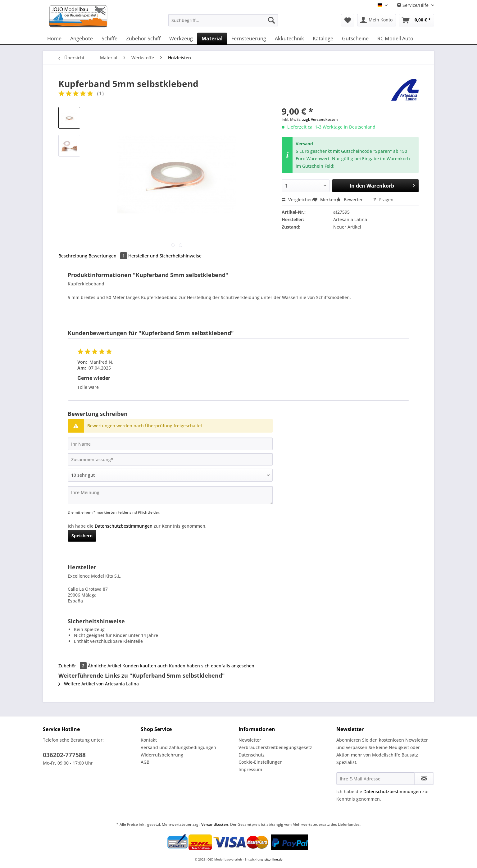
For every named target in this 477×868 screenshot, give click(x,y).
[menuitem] (223, 23)
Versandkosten (215, 824)
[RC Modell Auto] (395, 39)
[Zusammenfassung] (170, 459)
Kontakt (149, 740)
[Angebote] (82, 39)
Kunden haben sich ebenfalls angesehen (212, 666)
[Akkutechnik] (289, 39)
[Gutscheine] (355, 39)
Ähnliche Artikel (104, 666)
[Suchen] (271, 20)
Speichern (82, 536)
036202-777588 (64, 755)
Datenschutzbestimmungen (124, 526)
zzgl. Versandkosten (320, 119)
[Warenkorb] (416, 20)
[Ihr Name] (170, 444)
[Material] (212, 39)
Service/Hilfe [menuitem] (413, 5)
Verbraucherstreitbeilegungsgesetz (275, 747)
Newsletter (250, 740)
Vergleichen (297, 200)
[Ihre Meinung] (170, 495)
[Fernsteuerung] (249, 39)
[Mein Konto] (377, 20)
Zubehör (73, 666)
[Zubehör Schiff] (143, 39)
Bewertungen (108, 256)
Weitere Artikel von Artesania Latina (99, 684)
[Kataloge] (323, 39)
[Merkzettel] (348, 20)
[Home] (54, 39)
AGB (145, 762)
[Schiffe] (109, 39)
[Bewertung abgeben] (170, 475)
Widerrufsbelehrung (162, 755)
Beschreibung (73, 256)
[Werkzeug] (181, 39)
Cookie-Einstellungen (261, 762)
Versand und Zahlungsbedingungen (178, 747)
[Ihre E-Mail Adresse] (375, 779)
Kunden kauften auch (145, 666)
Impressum (250, 769)
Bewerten (351, 200)
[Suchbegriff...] (223, 20)
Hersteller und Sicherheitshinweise (165, 256)
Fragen (383, 200)
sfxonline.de (274, 859)
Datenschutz (252, 755)
